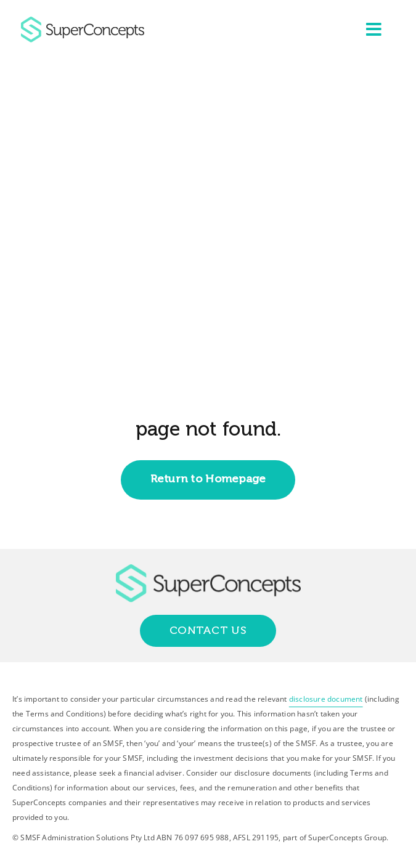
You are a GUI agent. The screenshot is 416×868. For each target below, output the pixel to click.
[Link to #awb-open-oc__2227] (374, 30)
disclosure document (326, 699)
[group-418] (83, 22)
